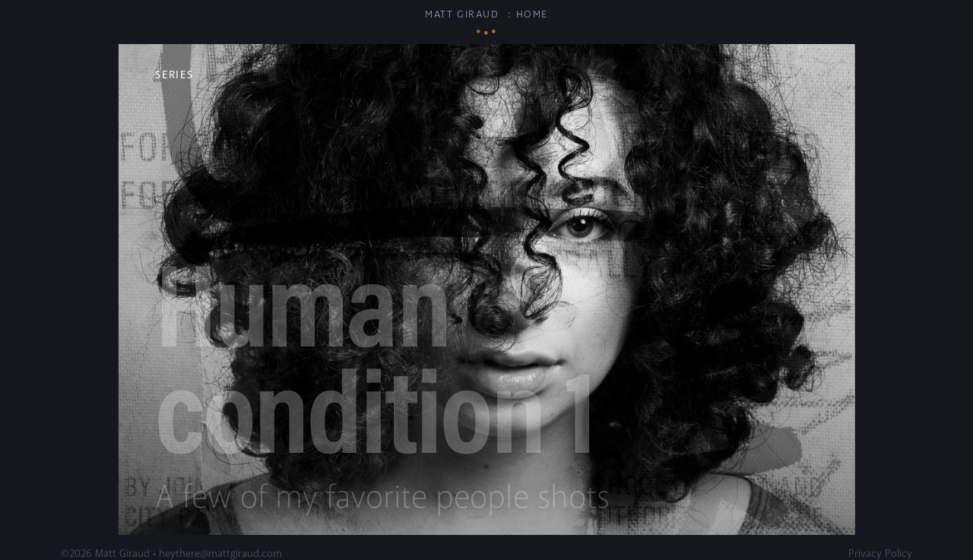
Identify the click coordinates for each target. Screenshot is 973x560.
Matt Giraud (462, 14)
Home (532, 14)
